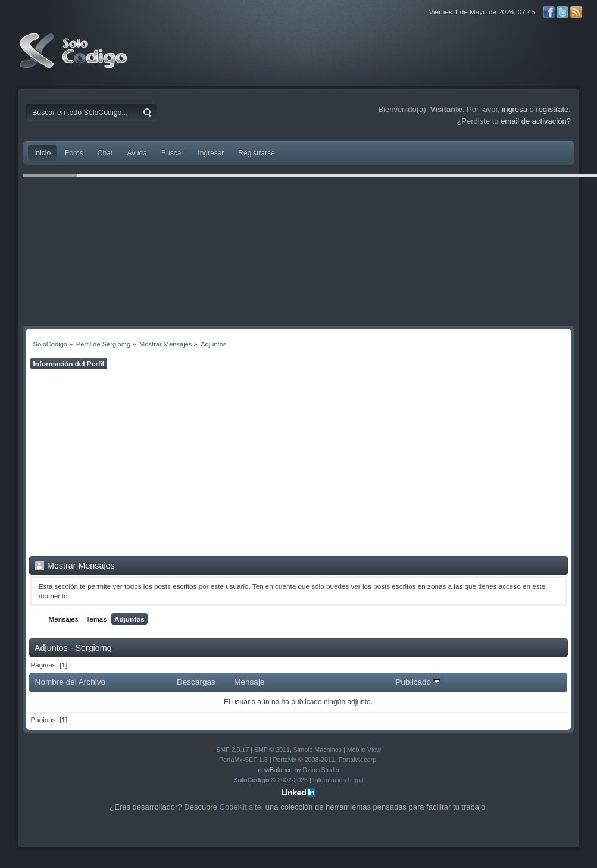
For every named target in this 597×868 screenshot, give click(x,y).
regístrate (552, 109)
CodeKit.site (240, 807)
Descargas (196, 682)
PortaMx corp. (358, 760)
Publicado (418, 682)
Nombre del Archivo (70, 682)
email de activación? (536, 121)
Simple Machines (318, 750)
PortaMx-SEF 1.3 (243, 760)
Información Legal (338, 780)
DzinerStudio (321, 770)
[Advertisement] (298, 463)
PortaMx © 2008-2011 (304, 760)
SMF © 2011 (272, 750)
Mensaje (249, 682)
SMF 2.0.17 (232, 750)
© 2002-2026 (271, 780)
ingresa (515, 109)
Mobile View (364, 750)
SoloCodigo (74, 60)
